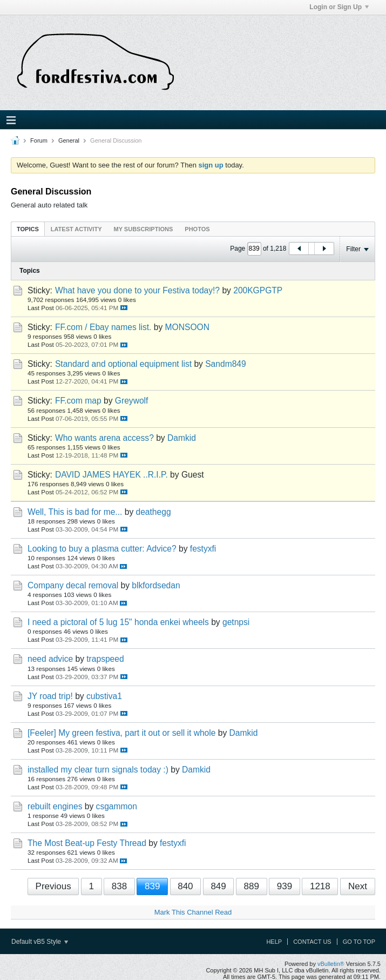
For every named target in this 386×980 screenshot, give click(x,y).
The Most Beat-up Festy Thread (87, 843)
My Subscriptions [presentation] (144, 229)
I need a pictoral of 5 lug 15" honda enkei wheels (118, 622)
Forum (39, 140)
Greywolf (132, 401)
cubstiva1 (104, 696)
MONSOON (187, 327)
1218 (320, 886)
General (69, 140)
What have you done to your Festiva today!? (137, 290)
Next (358, 886)
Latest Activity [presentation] (76, 229)
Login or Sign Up (339, 7)
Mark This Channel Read (193, 912)
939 (285, 886)
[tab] (28, 229)
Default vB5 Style (40, 942)
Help (274, 942)
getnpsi (236, 622)
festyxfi (203, 549)
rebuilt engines (55, 806)
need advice (50, 659)
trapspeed (105, 659)
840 (185, 886)
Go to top (359, 942)
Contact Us (312, 942)
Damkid (182, 438)
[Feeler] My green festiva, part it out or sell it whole (121, 733)
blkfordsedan (156, 585)
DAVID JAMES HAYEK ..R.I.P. (111, 475)
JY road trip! (50, 696)
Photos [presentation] (197, 229)
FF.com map (78, 401)
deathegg (154, 512)
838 (119, 886)
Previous (53, 886)
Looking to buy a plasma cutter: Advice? (102, 549)
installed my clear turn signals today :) (98, 770)
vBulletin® (331, 964)
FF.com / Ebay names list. (103, 327)
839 (152, 886)
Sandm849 (225, 364)
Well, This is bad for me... (75, 512)
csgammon (117, 806)
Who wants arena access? (104, 438)
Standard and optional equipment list (123, 364)
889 (252, 886)
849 (218, 886)
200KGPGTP (258, 290)
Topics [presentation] (28, 229)
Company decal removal (73, 585)
